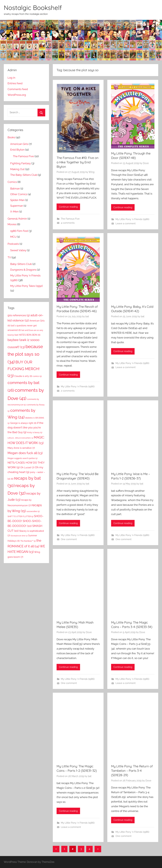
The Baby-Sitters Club (24, 175)
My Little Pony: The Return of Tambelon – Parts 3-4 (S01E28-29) (132, 771)
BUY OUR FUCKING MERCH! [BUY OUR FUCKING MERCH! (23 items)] (24, 369)
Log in (11, 78)
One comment (69, 539)
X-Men (14, 212)
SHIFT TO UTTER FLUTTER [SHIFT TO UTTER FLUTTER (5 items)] (20, 516)
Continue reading (68, 207)
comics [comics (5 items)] (37, 376)
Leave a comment (126, 223)
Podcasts (13, 244)
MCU (13, 237)
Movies (12, 224)
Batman (15, 189)
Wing (91, 172)
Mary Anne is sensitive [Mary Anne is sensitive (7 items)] (21, 448)
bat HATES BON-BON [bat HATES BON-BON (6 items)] (27, 335)
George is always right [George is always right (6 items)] (23, 423)
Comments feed (18, 89)
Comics (12, 182)
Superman (17, 206)
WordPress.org (17, 95)
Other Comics (19, 194)
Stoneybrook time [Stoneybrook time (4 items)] (19, 536)
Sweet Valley (18, 250)
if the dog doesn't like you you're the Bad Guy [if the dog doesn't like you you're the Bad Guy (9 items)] (25, 428)
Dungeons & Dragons (23, 270)
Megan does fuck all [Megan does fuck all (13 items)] (25, 453)
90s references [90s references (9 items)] (19, 315)
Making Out (17, 169)
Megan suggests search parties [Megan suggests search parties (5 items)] (23, 458)
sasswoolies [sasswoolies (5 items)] (33, 511)
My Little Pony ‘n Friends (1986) (132, 219)
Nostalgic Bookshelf (33, 8)
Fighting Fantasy (20, 163)
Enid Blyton (17, 150)
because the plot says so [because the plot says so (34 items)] (25, 354)
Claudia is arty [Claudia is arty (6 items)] (23, 376)
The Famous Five (70, 219)
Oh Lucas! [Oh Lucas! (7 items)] (27, 467)
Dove (146, 163)
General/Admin (17, 219)
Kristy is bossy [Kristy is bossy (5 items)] (35, 432)
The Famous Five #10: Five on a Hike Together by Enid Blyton (78, 162)
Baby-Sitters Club (21, 264)
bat (87, 316)
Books (11, 137)
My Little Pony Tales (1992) (27, 286)
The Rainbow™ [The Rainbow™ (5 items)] (28, 541)
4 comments (68, 223)
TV (9, 257)
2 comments (68, 391)
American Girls (19, 144)
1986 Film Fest (19, 231)
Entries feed (15, 83)
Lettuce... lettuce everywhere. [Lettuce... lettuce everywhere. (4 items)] (20, 438)
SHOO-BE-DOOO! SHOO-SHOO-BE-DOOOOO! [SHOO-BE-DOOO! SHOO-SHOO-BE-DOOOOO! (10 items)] (26, 521)
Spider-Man (17, 200)
